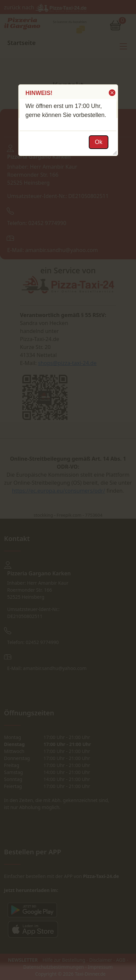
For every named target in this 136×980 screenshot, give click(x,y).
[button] (112, 93)
